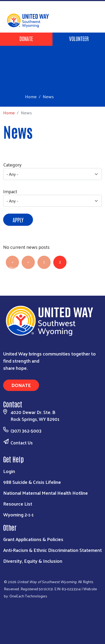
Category (12, 165)
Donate (26, 38)
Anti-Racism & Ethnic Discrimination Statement (52, 550)
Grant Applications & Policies (33, 539)
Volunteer (79, 38)
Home (31, 96)
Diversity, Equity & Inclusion (33, 561)
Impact (10, 191)
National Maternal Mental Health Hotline (46, 493)
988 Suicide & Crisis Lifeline (32, 482)
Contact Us (22, 443)
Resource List (18, 504)
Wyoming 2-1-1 (18, 514)
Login (9, 471)
